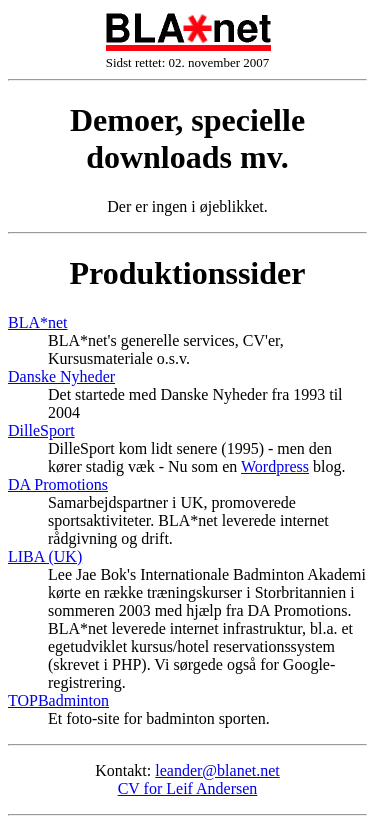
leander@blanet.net (217, 770)
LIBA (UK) (45, 556)
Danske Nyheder (61, 376)
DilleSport (41, 430)
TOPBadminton (58, 700)
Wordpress (275, 466)
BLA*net (38, 322)
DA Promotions (58, 484)
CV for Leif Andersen (188, 788)
